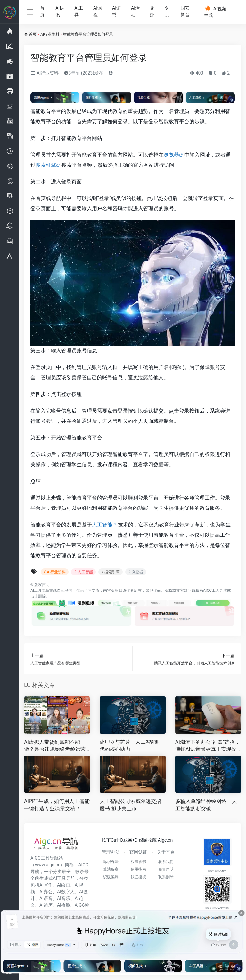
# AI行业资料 (55, 572)
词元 (168, 11)
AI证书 (116, 11)
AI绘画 (64, 885)
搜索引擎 (46, 165)
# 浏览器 (135, 572)
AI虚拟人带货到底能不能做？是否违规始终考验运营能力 (55, 746)
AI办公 (46, 892)
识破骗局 (111, 877)
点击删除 (38, 596)
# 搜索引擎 (111, 572)
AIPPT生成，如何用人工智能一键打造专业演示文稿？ (57, 805)
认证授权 (138, 877)
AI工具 (79, 11)
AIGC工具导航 (215, 590)
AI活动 (135, 11)
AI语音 (46, 898)
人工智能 (102, 525)
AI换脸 (64, 905)
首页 (42, 11)
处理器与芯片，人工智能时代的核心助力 (130, 746)
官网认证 (138, 852)
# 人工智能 (83, 572)
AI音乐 (64, 898)
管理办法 (111, 852)
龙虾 (152, 11)
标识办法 (111, 862)
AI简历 (46, 905)
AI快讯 (60, 11)
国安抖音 (185, 11)
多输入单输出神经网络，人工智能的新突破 (206, 805)
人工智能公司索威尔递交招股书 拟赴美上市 (130, 805)
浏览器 (171, 155)
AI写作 (46, 885)
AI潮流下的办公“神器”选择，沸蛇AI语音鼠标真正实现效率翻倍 (208, 746)
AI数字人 (66, 892)
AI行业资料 (50, 34)
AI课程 (98, 11)
